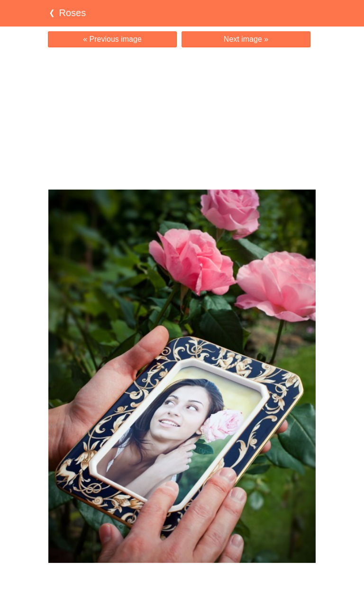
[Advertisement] (182, 118)
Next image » (246, 39)
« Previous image (112, 39)
